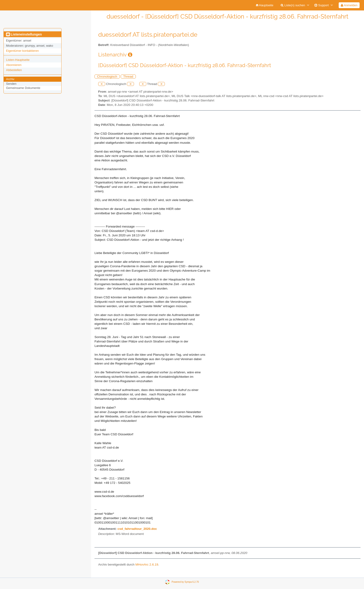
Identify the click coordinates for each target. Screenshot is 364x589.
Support (322, 5)
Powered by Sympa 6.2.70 (185, 582)
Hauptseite (265, 5)
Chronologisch (107, 76)
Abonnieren (14, 65)
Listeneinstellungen (24, 34)
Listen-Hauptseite (18, 60)
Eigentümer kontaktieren (22, 51)
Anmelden (349, 5)
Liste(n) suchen (293, 5)
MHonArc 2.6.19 (147, 565)
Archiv (10, 79)
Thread (128, 76)
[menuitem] (265, 5)
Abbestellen (14, 70)
